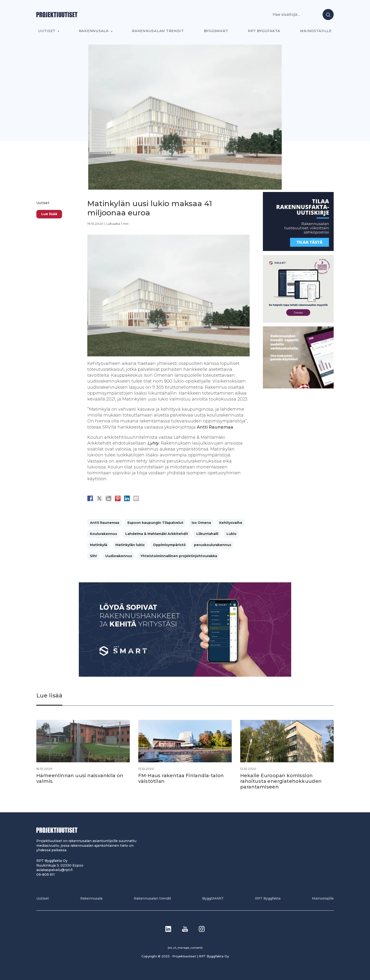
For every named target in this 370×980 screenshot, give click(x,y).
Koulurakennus (103, 534)
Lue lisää (49, 214)
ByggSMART (216, 31)
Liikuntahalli (207, 534)
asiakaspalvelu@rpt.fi (55, 870)
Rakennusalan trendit (158, 31)
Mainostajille (316, 31)
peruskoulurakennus (213, 545)
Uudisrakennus (119, 556)
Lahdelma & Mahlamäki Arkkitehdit (157, 534)
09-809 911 (46, 875)
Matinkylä (99, 545)
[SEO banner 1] (298, 321)
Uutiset (47, 31)
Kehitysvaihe (231, 523)
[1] (298, 250)
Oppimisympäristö (169, 545)
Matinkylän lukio (130, 545)
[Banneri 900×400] (185, 675)
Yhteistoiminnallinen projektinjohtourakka (179, 556)
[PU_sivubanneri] (298, 387)
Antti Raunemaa (105, 523)
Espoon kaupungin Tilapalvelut (155, 523)
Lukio (231, 534)
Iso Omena (201, 523)
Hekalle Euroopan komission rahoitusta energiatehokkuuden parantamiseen (281, 781)
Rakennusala (94, 31)
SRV (93, 556)
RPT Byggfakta (264, 31)
